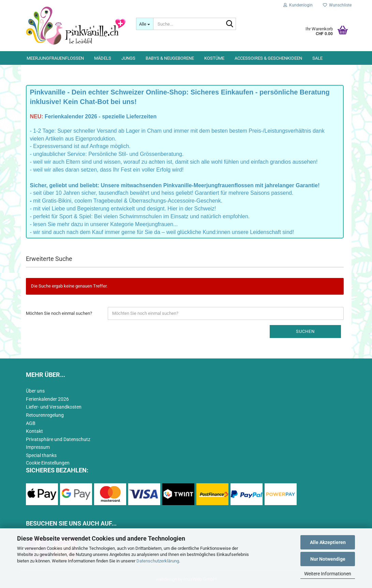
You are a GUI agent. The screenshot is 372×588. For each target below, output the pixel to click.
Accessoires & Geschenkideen (268, 58)
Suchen (305, 331)
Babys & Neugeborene (170, 58)
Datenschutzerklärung (158, 561)
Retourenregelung (45, 415)
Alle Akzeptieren (328, 542)
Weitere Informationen (328, 574)
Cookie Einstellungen (48, 463)
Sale (317, 58)
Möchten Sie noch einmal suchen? (59, 313)
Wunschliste (337, 5)
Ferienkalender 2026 (47, 399)
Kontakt (34, 431)
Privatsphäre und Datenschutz (58, 439)
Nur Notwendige (328, 559)
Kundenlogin (298, 5)
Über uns (35, 391)
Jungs (128, 58)
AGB (31, 423)
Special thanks (41, 455)
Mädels (103, 58)
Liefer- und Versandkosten (54, 407)
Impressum (38, 447)
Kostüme (214, 58)
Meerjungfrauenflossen (55, 58)
